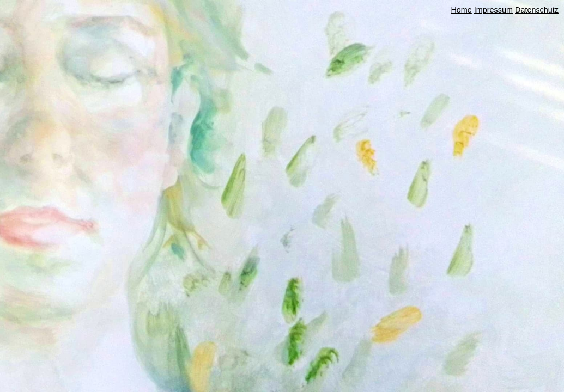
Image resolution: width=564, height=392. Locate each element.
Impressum (493, 10)
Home (461, 10)
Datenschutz (537, 10)
